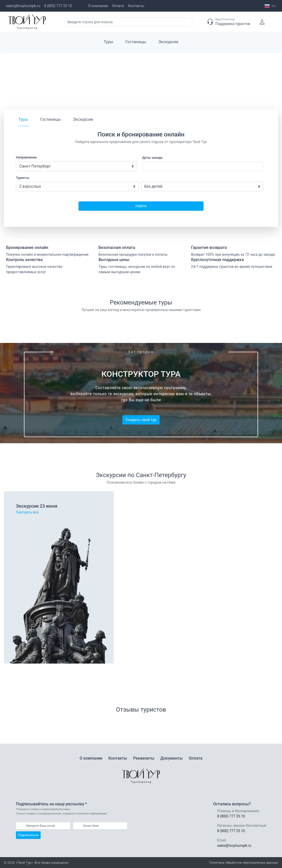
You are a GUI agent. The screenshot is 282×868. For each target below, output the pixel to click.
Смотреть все (27, 512)
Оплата (118, 6)
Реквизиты (144, 758)
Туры (108, 42)
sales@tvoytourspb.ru (23, 6)
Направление (26, 157)
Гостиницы (136, 42)
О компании (98, 6)
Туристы (23, 178)
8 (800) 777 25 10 (58, 6)
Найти (141, 206)
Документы (172, 758)
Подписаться (28, 835)
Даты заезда (152, 158)
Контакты (136, 6)
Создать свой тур (141, 420)
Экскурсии (168, 42)
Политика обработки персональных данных (244, 863)
